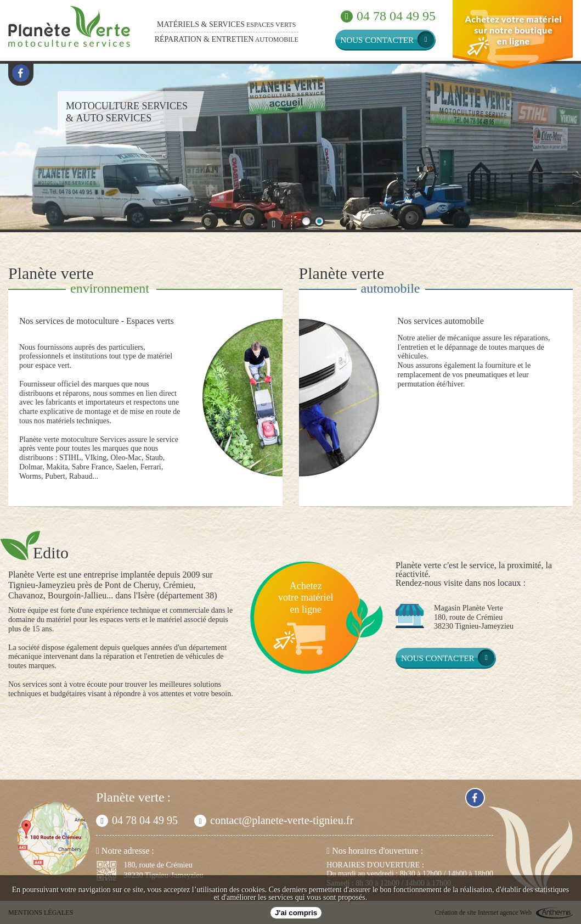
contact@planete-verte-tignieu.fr (274, 821)
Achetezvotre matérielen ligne (306, 598)
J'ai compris (296, 913)
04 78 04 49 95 (388, 16)
